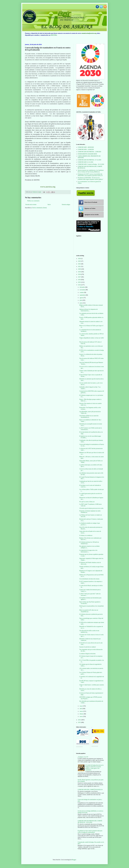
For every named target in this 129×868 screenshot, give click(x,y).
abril (81, 709)
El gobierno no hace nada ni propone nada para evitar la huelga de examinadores (90, 832)
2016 (80, 280)
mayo (81, 706)
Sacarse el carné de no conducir (88, 647)
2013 (80, 720)
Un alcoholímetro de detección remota (89, 579)
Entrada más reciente (31, 205)
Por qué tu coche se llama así (87, 502)
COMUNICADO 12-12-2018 (85, 162)
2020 (80, 269)
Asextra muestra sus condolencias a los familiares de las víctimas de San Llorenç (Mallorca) (91, 171)
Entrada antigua (66, 205)
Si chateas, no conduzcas (86, 535)
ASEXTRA (54, 35)
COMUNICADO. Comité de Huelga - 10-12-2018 (91, 164)
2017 (80, 277)
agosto (82, 298)
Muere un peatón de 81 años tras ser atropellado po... (89, 611)
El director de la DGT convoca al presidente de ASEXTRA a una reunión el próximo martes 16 (90, 175)
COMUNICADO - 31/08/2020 (86, 149)
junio (81, 303)
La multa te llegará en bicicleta (87, 654)
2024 (80, 259)
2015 (80, 282)
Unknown (35, 192)
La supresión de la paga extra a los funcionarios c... (88, 551)
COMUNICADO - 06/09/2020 (86, 147)
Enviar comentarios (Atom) (39, 208)
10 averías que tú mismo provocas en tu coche (91, 508)
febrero (82, 714)
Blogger (74, 860)
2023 (80, 261)
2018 (80, 274)
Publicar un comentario (33, 201)
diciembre (82, 287)
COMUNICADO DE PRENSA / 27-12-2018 (89, 160)
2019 (80, 272)
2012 (80, 722)
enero (81, 716)
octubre (82, 292)
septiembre (83, 295)
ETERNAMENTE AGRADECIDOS (87, 154)
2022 (80, 264)
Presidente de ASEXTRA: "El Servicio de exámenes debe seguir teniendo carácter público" (91, 179)
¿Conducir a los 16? (83, 757)
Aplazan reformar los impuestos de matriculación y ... (88, 310)
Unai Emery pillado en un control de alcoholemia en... (89, 416)
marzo (81, 711)
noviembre (83, 290)
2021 (80, 266)
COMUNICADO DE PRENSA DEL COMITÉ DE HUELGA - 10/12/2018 (90, 822)
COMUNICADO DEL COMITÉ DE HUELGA (90, 790)
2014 (80, 285)
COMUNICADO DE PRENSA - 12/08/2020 (89, 152)
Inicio (49, 205)
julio (81, 300)
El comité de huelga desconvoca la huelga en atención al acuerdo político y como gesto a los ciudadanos (94, 767)
